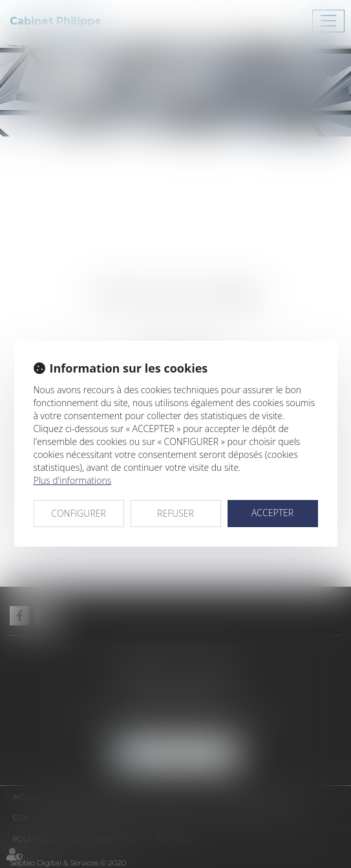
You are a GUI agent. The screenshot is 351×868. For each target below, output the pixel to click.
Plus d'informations (73, 480)
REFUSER (175, 513)
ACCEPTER (272, 513)
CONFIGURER (79, 513)
